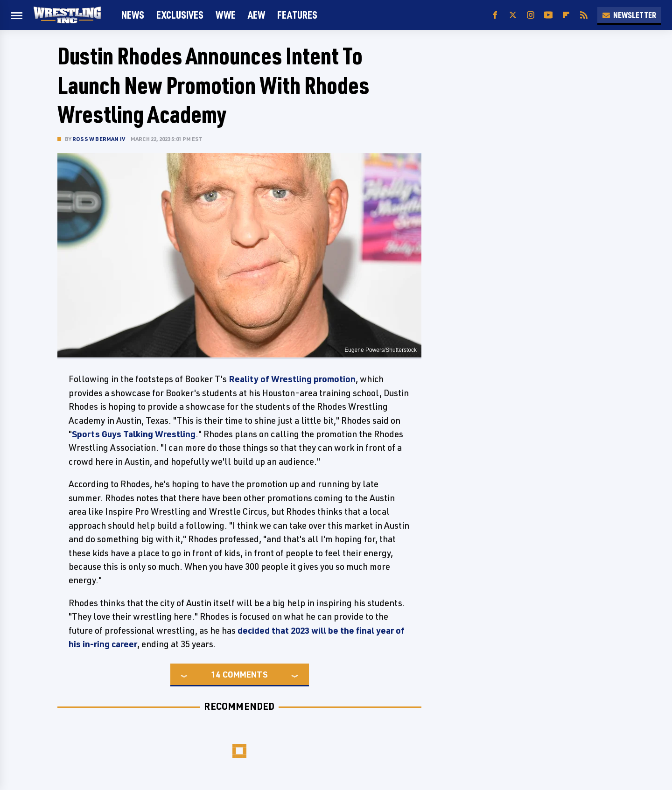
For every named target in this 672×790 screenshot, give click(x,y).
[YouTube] (548, 15)
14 (216, 674)
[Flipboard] (566, 15)
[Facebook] (495, 15)
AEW (256, 15)
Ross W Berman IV (99, 139)
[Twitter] (513, 15)
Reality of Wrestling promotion (292, 379)
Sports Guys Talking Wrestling (134, 434)
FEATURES (297, 15)
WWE (226, 15)
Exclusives (180, 15)
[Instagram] (531, 15)
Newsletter (629, 15)
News (133, 15)
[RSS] (584, 15)
